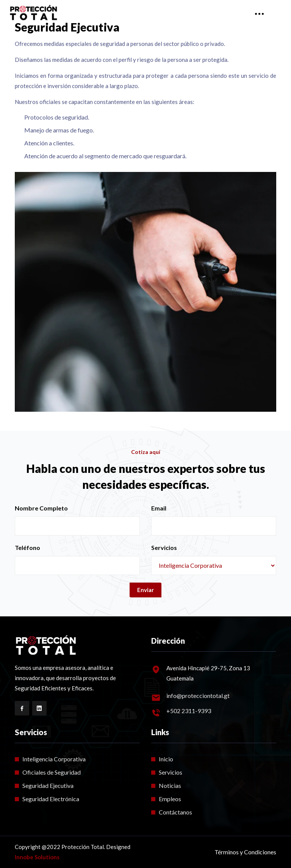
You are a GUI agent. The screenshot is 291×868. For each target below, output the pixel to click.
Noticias (170, 785)
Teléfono (27, 547)
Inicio (166, 759)
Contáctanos (175, 812)
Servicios (164, 547)
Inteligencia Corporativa (54, 759)
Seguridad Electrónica (51, 799)
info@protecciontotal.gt (198, 696)
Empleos (170, 799)
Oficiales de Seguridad (52, 772)
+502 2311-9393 (189, 711)
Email (159, 508)
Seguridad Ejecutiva (48, 785)
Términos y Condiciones (245, 852)
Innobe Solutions (37, 857)
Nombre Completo (41, 508)
